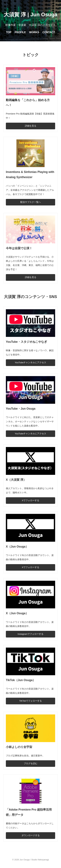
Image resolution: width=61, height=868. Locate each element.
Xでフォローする (30, 500)
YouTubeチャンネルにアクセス (30, 363)
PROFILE (20, 32)
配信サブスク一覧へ (31, 202)
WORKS (34, 32)
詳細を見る (31, 126)
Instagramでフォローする (30, 634)
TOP (9, 32)
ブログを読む (31, 763)
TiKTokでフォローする (30, 701)
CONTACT (49, 32)
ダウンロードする (31, 835)
